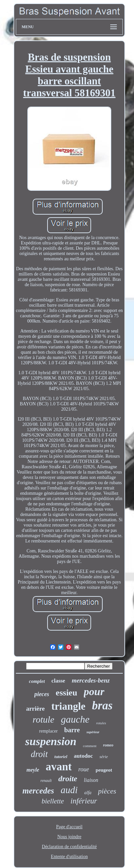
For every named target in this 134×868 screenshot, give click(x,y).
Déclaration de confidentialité (69, 847)
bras (102, 706)
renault (46, 781)
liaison (91, 780)
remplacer (49, 731)
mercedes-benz (91, 680)
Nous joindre (69, 837)
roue (84, 769)
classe (58, 681)
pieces (42, 694)
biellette (53, 801)
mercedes (38, 791)
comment (90, 746)
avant (59, 767)
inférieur (84, 801)
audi (69, 790)
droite (68, 779)
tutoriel (61, 757)
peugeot (104, 770)
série (103, 757)
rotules (101, 723)
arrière (35, 709)
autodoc (84, 756)
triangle (68, 706)
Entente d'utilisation (69, 857)
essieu (67, 693)
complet (37, 681)
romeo (108, 745)
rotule (44, 719)
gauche (75, 719)
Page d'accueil (69, 827)
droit (39, 754)
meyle (33, 770)
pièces (107, 791)
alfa (88, 793)
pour (94, 691)
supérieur (93, 732)
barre (72, 730)
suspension (51, 741)
